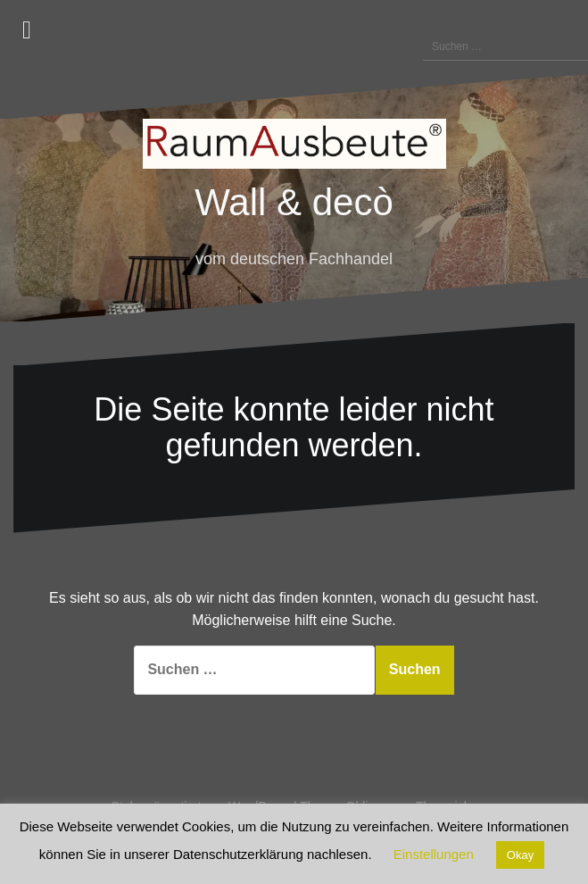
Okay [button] (520, 855)
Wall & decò (294, 202)
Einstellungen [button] (434, 854)
